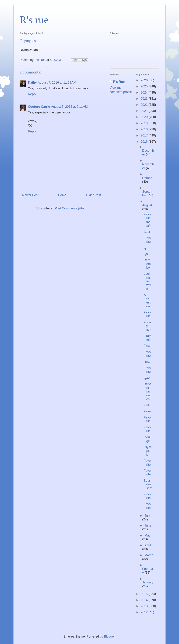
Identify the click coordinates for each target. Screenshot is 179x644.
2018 (145, 129)
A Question (147, 301)
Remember (147, 264)
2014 (145, 600)
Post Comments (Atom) (71, 208)
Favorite (147, 240)
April (148, 545)
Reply (32, 94)
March (149, 555)
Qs (146, 254)
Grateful (148, 338)
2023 (145, 99)
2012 (145, 612)
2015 (145, 594)
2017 (145, 135)
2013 (145, 606)
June (148, 525)
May (147, 535)
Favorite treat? (147, 220)
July (147, 516)
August (147, 205)
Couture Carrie (39, 107)
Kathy (32, 83)
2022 (145, 105)
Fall (146, 405)
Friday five (147, 326)
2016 (145, 142)
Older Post (93, 195)
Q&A (147, 378)
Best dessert (148, 484)
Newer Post (30, 195)
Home (62, 195)
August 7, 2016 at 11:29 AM (57, 83)
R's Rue (119, 82)
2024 (145, 92)
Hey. (147, 362)
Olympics (147, 451)
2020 (145, 117)
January (148, 582)
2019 (145, 123)
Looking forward (148, 281)
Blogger (109, 636)
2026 (145, 80)
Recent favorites (147, 391)
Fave (147, 411)
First (147, 346)
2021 (145, 111)
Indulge (147, 439)
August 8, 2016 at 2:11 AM (69, 107)
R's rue (34, 20)
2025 (145, 86)
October (148, 178)
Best (147, 232)
